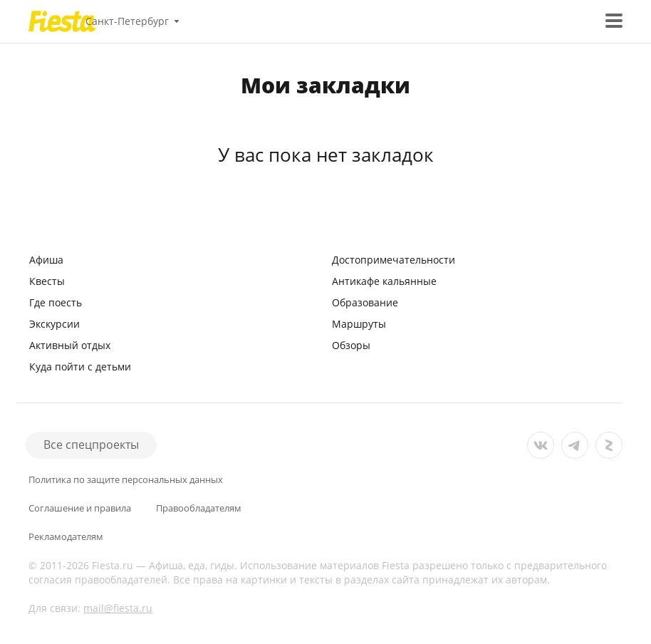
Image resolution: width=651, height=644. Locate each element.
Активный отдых (70, 345)
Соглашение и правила (80, 508)
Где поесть (56, 302)
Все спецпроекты (91, 445)
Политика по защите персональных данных (126, 480)
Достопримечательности (394, 260)
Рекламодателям (66, 537)
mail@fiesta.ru (118, 608)
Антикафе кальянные (384, 281)
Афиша (46, 260)
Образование (365, 302)
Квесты (47, 281)
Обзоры (351, 345)
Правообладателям (199, 508)
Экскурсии (54, 324)
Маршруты (359, 324)
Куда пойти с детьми (80, 367)
